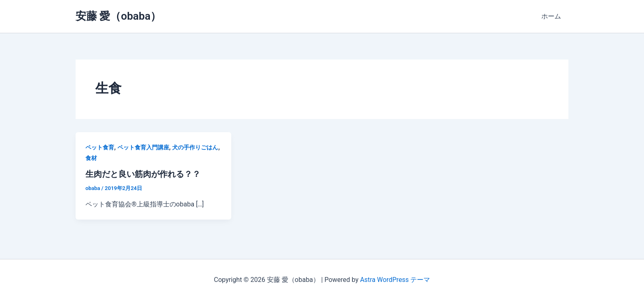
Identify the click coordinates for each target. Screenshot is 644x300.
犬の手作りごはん (195, 147)
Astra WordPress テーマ (395, 279)
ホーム (552, 16)
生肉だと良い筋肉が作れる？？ (143, 174)
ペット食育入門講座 (143, 147)
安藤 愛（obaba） (118, 16)
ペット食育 (100, 147)
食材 (91, 158)
